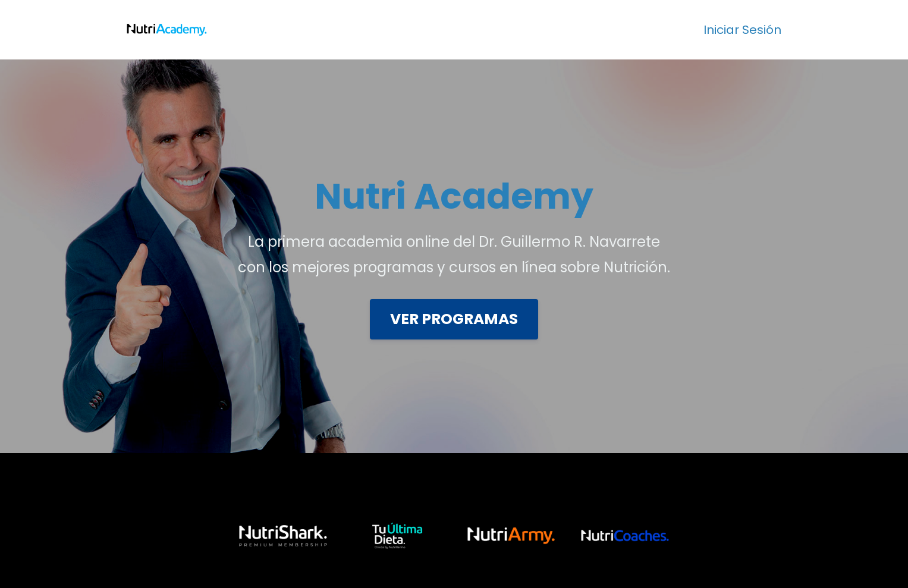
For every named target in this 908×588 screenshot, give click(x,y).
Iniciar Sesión (742, 30)
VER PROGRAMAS (454, 319)
